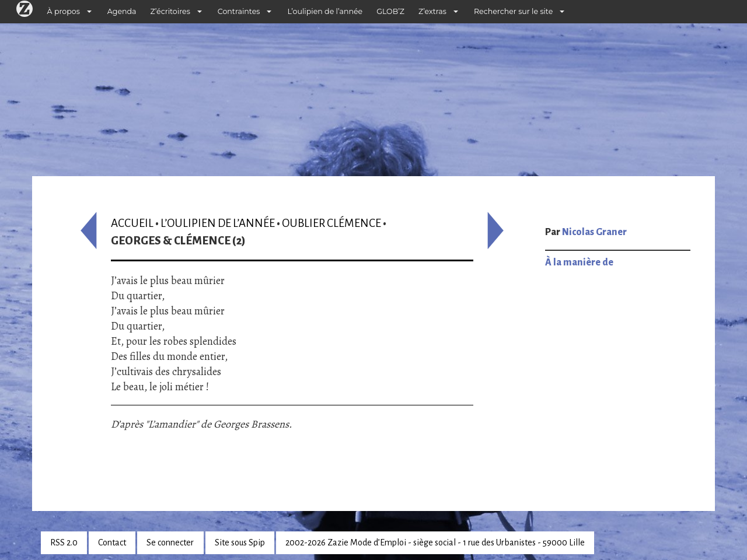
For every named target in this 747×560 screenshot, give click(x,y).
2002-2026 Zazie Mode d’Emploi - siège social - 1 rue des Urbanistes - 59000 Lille (435, 542)
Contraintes (239, 11)
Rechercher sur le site (513, 11)
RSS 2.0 (64, 542)
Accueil (132, 223)
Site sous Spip (240, 542)
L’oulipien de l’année (325, 11)
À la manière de (579, 262)
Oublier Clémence (331, 223)
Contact (112, 542)
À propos (64, 11)
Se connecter (170, 542)
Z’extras (432, 11)
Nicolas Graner (594, 232)
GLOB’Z (390, 11)
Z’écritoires (170, 11)
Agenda (122, 11)
